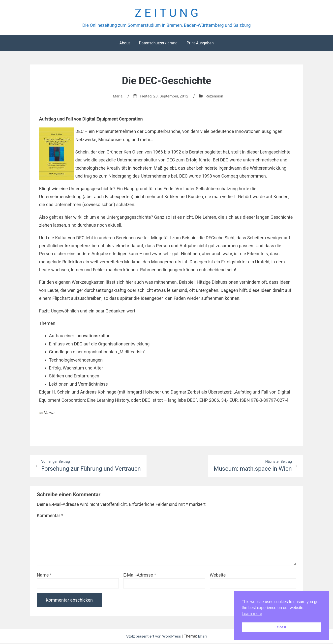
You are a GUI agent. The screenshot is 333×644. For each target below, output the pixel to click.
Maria (117, 97)
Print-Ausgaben (200, 44)
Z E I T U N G (166, 13)
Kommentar (50, 516)
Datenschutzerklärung (158, 44)
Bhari (203, 637)
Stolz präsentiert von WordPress (154, 637)
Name (44, 576)
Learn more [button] (252, 614)
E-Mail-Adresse (140, 576)
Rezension (215, 97)
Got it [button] (281, 627)
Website (218, 576)
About (125, 44)
